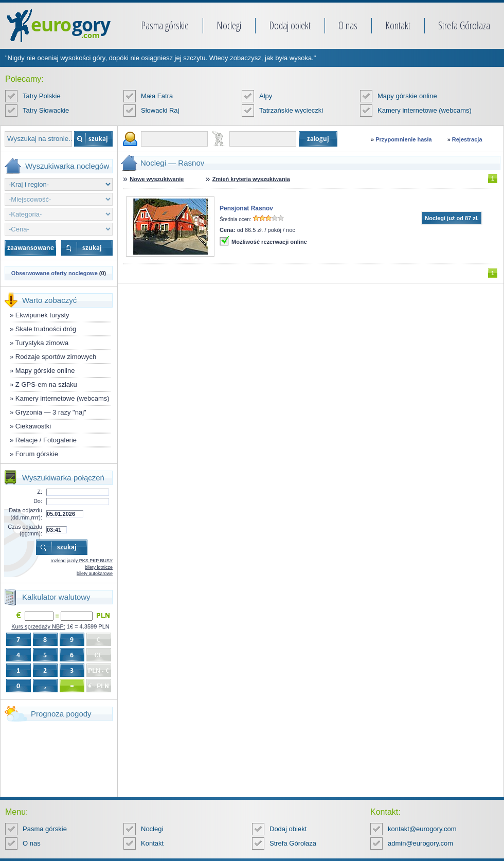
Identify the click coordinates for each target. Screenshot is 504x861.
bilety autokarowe (95, 573)
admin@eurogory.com (420, 843)
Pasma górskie (165, 25)
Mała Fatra (157, 96)
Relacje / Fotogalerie (46, 440)
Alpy (266, 96)
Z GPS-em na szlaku (46, 384)
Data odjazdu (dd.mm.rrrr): (25, 514)
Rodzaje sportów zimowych (56, 357)
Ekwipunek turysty (42, 315)
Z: (40, 492)
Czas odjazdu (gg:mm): (25, 530)
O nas (348, 25)
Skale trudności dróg (46, 329)
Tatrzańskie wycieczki (291, 110)
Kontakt (398, 25)
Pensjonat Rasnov (246, 208)
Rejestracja (467, 139)
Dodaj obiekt (290, 25)
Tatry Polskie (42, 96)
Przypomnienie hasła (403, 139)
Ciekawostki (33, 426)
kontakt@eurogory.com (422, 829)
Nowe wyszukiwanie (157, 179)
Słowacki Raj (160, 110)
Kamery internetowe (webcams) (425, 110)
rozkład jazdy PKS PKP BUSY (82, 561)
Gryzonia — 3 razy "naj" (51, 412)
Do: (38, 501)
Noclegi (229, 25)
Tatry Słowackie (46, 110)
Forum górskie (37, 454)
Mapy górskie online (407, 96)
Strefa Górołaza (464, 25)
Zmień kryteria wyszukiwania (251, 179)
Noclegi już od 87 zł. (452, 218)
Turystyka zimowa (42, 343)
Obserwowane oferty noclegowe (55, 273)
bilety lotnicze (99, 567)
